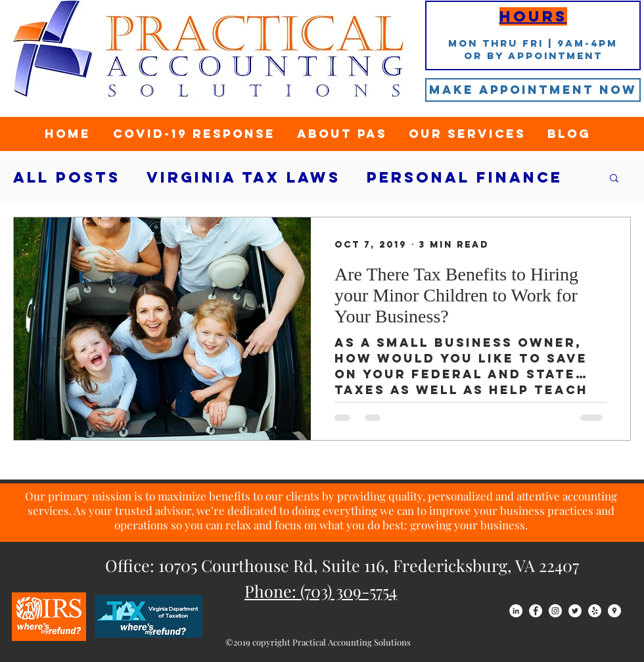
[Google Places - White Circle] (614, 611)
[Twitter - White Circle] (575, 611)
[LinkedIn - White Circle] (516, 611)
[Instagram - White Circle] (555, 611)
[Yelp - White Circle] (595, 611)
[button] (614, 179)
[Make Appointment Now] (533, 90)
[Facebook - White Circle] (536, 611)
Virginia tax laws (243, 178)
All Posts (67, 178)
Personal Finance (465, 178)
